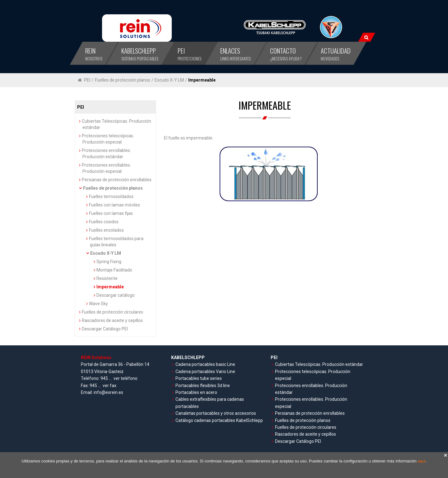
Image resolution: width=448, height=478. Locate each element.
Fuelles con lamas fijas (111, 213)
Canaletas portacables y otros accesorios (216, 413)
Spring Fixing (109, 262)
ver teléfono (126, 378)
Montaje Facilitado (114, 270)
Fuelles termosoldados (111, 196)
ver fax (110, 386)
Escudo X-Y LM (169, 80)
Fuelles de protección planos (123, 80)
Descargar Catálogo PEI (105, 329)
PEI (87, 80)
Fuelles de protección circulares (112, 312)
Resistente (107, 278)
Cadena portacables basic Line (205, 364)
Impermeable (202, 80)
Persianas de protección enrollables (117, 180)
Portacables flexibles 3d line (203, 386)
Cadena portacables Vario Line (205, 372)
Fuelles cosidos (104, 222)
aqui (422, 461)
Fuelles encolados (106, 230)
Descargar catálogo (116, 295)
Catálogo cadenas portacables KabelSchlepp (219, 420)
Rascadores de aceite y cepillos (112, 320)
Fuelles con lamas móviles (114, 205)
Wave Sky (98, 304)
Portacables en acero (196, 392)
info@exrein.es (108, 392)
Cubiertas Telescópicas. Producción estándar (319, 364)
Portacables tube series (199, 378)
